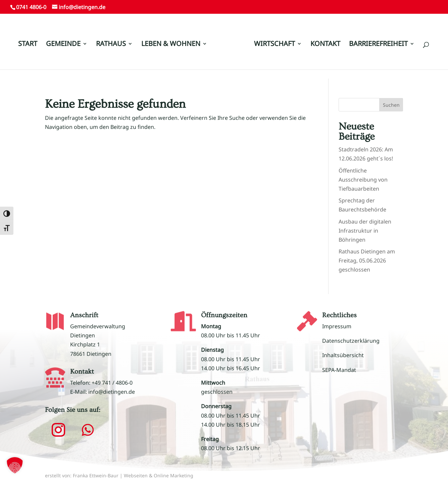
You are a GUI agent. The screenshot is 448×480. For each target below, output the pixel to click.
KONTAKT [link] (325, 45)
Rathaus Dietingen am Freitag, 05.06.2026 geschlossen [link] (367, 260)
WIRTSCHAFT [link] (275, 45)
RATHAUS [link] (111, 45)
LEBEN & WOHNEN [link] (171, 45)
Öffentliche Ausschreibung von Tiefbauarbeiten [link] (363, 180)
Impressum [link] (337, 326)
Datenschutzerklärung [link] (351, 341)
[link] (230, 47)
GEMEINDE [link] (63, 45)
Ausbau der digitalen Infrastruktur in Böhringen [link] (365, 231)
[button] (58, 430)
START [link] (28, 45)
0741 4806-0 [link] (31, 7)
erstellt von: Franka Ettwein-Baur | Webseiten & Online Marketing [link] (119, 475)
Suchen (391, 105)
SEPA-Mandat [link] (339, 370)
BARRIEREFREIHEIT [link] (378, 45)
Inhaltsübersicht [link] (343, 355)
